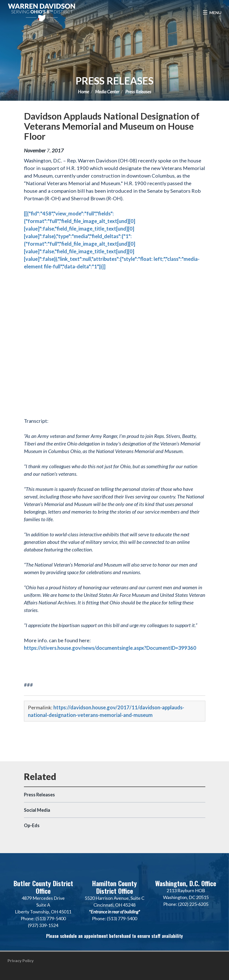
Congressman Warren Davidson (42, 13)
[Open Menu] (212, 13)
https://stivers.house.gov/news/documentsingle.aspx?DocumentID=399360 (110, 648)
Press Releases (114, 81)
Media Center (107, 92)
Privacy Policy (21, 960)
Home (83, 92)
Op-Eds (32, 825)
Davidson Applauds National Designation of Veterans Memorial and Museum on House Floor (112, 126)
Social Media (37, 810)
